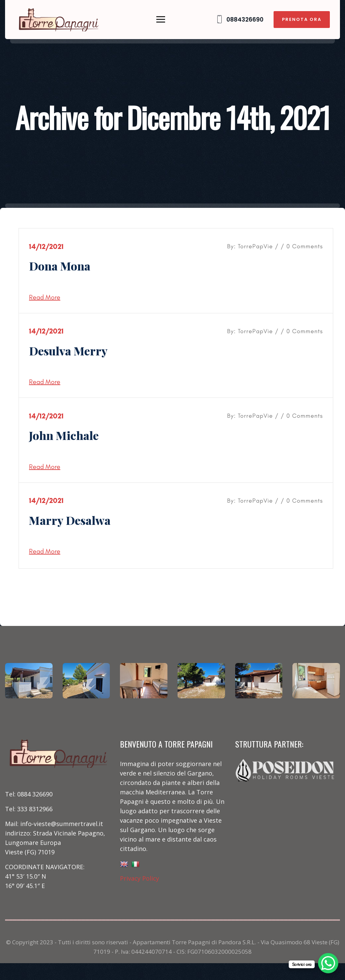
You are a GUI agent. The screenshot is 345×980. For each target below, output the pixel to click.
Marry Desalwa (70, 520)
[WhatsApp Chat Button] (328, 963)
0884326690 (239, 20)
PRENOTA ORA (302, 19)
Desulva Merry (68, 351)
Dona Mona (60, 266)
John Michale (64, 435)
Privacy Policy (139, 878)
